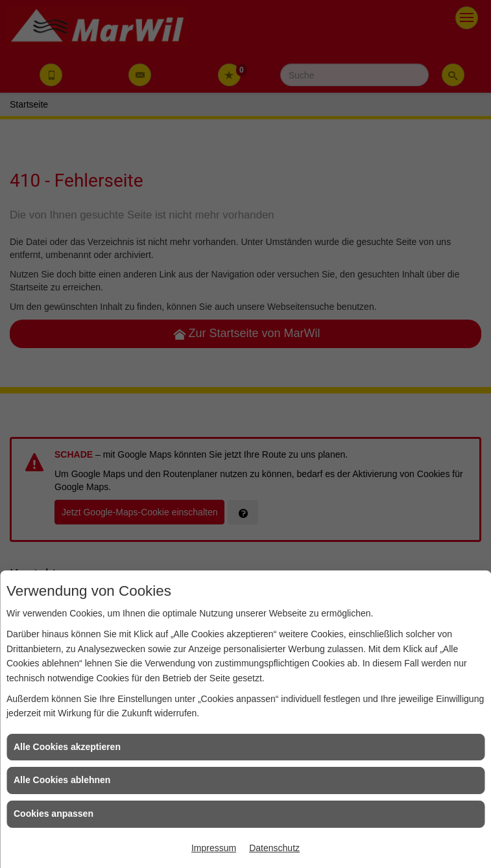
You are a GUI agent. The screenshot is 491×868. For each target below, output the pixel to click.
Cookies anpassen (54, 814)
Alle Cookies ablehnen (62, 780)
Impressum (214, 848)
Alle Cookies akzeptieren (67, 747)
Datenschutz (274, 848)
